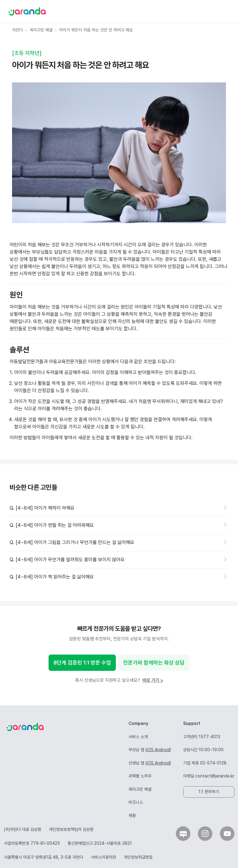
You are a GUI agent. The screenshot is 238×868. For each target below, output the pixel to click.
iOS (150, 750)
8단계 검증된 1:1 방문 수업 (82, 663)
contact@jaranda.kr (215, 776)
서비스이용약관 (103, 857)
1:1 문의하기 (209, 792)
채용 (132, 815)
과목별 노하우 (140, 776)
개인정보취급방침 (138, 857)
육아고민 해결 (140, 789)
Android (162, 750)
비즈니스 (136, 802)
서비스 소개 (138, 737)
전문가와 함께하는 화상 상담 (154, 663)
